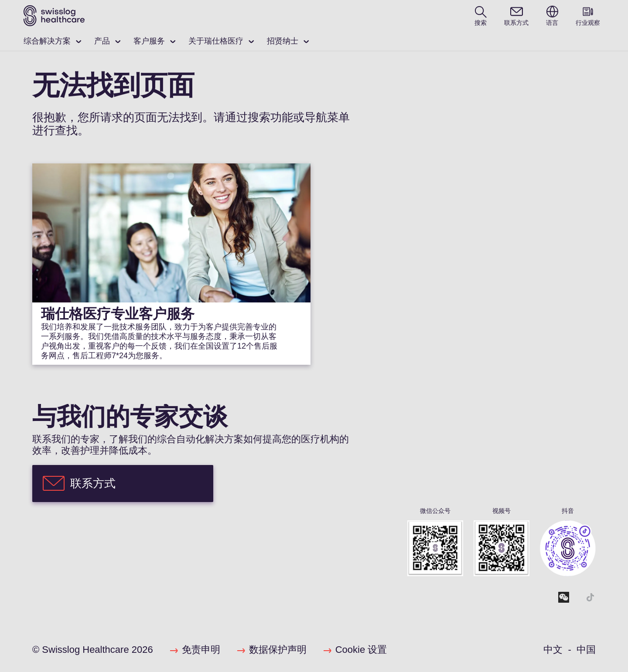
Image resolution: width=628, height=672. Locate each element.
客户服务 (149, 41)
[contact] (516, 16)
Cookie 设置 (361, 650)
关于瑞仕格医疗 (216, 41)
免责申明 (201, 650)
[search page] (481, 16)
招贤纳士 (283, 41)
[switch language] (552, 16)
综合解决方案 (47, 41)
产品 (102, 41)
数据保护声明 (278, 650)
